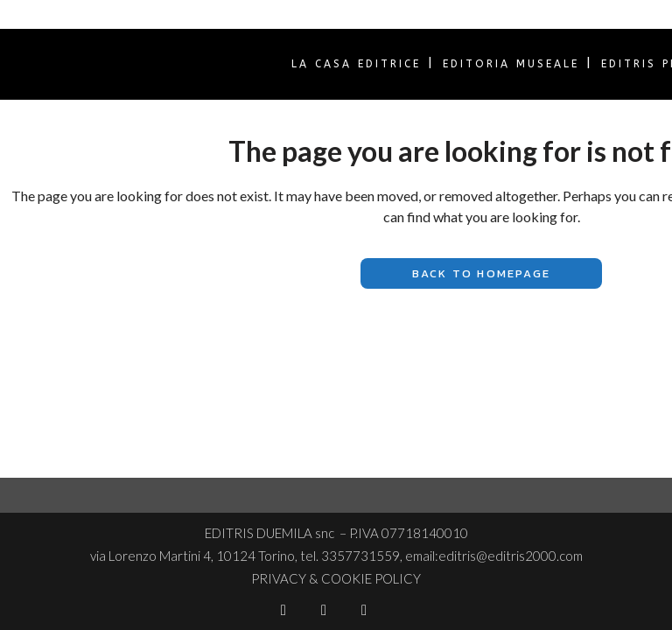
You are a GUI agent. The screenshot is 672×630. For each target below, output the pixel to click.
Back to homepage (481, 273)
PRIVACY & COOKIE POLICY (336, 578)
